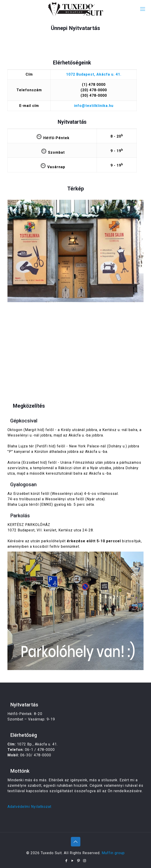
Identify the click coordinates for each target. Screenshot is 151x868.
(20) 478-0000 (94, 90)
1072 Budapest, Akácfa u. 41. (94, 74)
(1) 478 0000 (94, 85)
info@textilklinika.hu (94, 106)
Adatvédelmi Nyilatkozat (29, 807)
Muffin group (113, 853)
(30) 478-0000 (94, 95)
